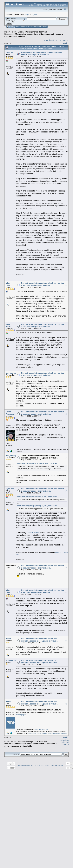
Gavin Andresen (10, 413)
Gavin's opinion (33, 533)
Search (24, 27)
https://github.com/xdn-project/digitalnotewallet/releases (47, 733)
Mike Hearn (8, 284)
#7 (66, 491)
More (45, 27)
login (27, 15)
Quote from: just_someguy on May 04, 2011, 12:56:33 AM (37, 497)
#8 (66, 568)
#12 (66, 704)
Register (38, 27)
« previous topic (51, 40)
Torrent (9, 24)
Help (18, 27)
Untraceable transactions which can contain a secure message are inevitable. (42, 53)
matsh (8, 639)
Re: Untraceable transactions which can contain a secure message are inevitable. (43, 284)
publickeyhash (12, 660)
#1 (66, 55)
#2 (66, 285)
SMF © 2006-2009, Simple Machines (50, 766)
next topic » (63, 40)
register (34, 15)
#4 (66, 375)
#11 (66, 663)
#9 (66, 592)
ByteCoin (10, 52)
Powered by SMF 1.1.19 (27, 766)
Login (30, 27)
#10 (66, 641)
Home (11, 27)
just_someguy (12, 373)
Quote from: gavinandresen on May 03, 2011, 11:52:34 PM (37, 464)
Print (65, 43)
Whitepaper (21, 715)
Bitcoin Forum (10, 32)
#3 (66, 327)
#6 (66, 458)
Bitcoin (21, 32)
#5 (66, 414)
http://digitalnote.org (41, 729)
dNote (8, 702)
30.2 (14, 22)
